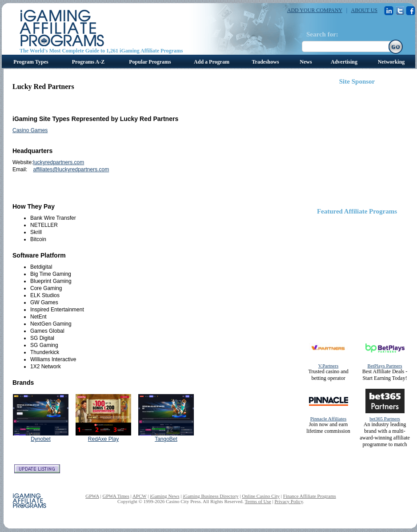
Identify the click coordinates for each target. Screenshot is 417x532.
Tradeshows (265, 62)
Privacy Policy (289, 501)
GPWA (92, 496)
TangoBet (166, 439)
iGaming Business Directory (211, 496)
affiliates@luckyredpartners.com (71, 169)
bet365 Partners (385, 419)
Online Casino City (261, 496)
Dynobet (41, 439)
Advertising (344, 62)
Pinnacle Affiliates (328, 419)
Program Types (31, 62)
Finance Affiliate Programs (310, 496)
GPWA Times (116, 496)
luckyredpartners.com (58, 162)
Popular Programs (150, 62)
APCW (140, 496)
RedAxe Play (103, 439)
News (306, 62)
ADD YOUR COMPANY (315, 10)
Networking (391, 62)
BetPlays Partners (385, 366)
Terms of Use (258, 501)
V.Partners (328, 366)
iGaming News (164, 496)
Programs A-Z (88, 62)
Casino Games (30, 130)
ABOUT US (364, 10)
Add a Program (212, 62)
